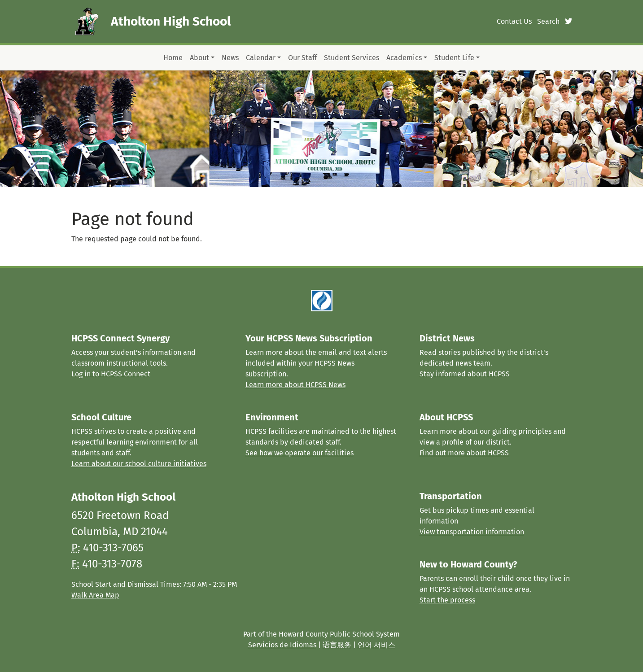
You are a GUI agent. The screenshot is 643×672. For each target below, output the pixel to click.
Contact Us (514, 21)
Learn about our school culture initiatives (139, 464)
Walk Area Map (95, 595)
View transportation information (472, 532)
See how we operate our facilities (300, 453)
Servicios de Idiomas (282, 645)
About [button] (199, 58)
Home (173, 58)
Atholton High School (171, 21)
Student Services (352, 58)
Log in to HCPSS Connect (111, 374)
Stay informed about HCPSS (465, 374)
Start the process (447, 600)
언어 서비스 (376, 645)
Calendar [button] (261, 58)
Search (548, 21)
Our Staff (302, 58)
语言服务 (337, 645)
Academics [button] (404, 58)
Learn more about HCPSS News (295, 385)
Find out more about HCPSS (464, 453)
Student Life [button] (454, 58)
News (230, 58)
